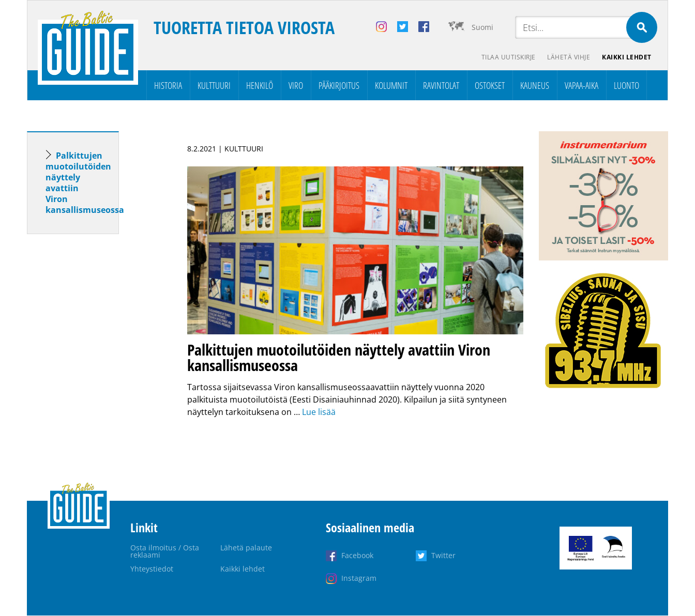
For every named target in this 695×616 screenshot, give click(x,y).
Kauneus (535, 86)
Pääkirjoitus (339, 86)
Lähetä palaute (246, 548)
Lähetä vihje (568, 57)
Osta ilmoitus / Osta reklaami (165, 552)
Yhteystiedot (152, 569)
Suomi (482, 27)
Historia (168, 86)
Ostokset (490, 86)
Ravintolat (441, 86)
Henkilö (260, 86)
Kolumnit (391, 86)
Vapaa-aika (581, 86)
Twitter (443, 556)
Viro (296, 86)
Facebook (357, 556)
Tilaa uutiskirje (507, 57)
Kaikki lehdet (627, 57)
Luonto (626, 86)
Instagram (359, 579)
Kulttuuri (214, 86)
